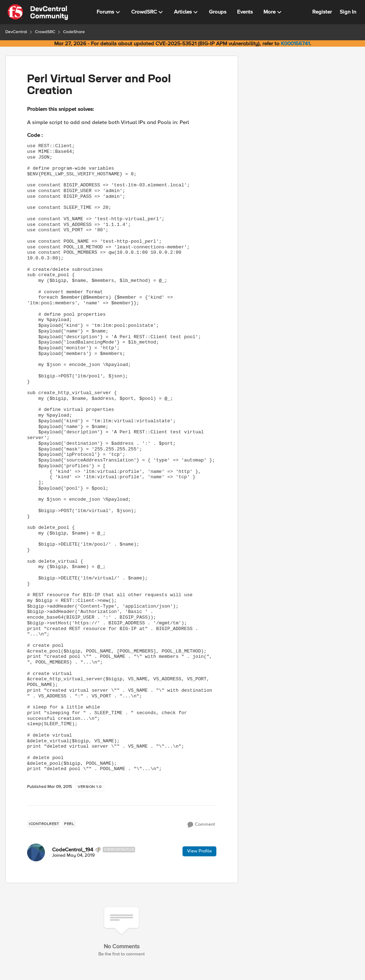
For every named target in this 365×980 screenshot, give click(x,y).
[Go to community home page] (38, 12)
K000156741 (295, 43)
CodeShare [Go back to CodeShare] (74, 32)
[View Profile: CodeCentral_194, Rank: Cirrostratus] (36, 852)
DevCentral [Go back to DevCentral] (16, 32)
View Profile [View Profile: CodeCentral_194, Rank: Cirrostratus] (199, 851)
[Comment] (201, 825)
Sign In (348, 12)
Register (322, 12)
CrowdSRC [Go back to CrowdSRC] (45, 32)
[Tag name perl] (69, 824)
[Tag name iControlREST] (44, 824)
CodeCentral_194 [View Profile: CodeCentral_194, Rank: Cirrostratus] (73, 850)
